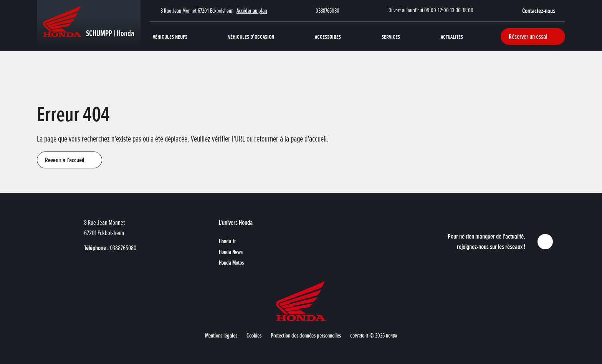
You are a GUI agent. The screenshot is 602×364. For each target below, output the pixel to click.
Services (391, 36)
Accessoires (328, 36)
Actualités (452, 36)
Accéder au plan (252, 11)
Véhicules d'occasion (251, 36)
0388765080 (327, 11)
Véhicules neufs (170, 36)
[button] (544, 11)
